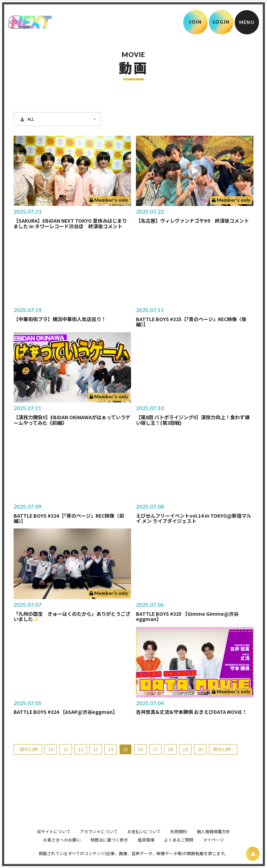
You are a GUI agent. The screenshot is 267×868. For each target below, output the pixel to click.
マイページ (213, 849)
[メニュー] (247, 22)
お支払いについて (144, 841)
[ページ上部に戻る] (253, 854)
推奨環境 (146, 849)
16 (140, 749)
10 (51, 749)
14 (111, 749)
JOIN (195, 22)
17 (155, 749)
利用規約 (179, 841)
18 (170, 749)
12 (81, 749)
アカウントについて (99, 841)
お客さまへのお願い (62, 849)
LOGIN (221, 22)
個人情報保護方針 (213, 841)
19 (185, 749)
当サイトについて (54, 841)
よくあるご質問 (179, 849)
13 (96, 749)
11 (66, 749)
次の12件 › (223, 749)
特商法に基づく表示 (109, 849)
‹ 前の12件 (28, 749)
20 (200, 749)
